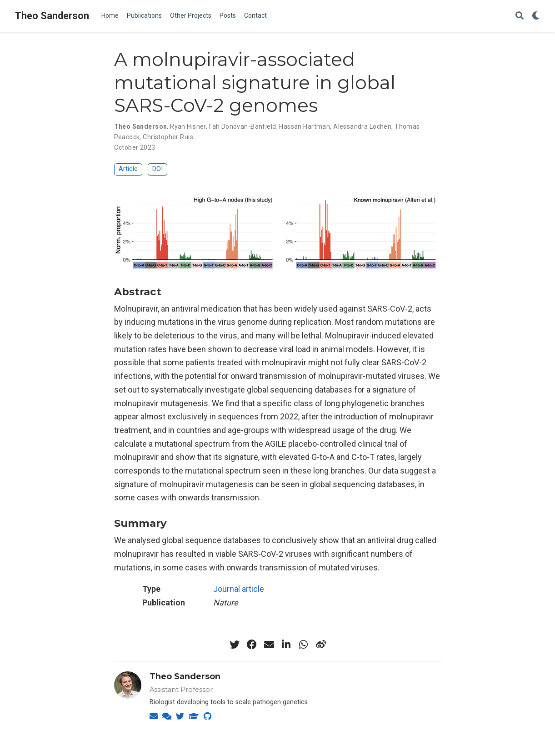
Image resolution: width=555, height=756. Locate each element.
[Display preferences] (536, 16)
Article (128, 169)
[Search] (520, 16)
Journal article (239, 589)
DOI (157, 169)
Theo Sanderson (52, 16)
